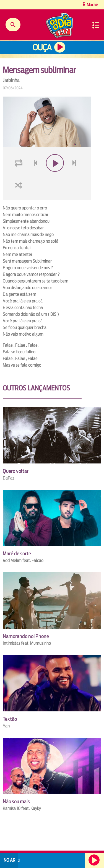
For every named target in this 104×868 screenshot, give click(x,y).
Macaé (92, 5)
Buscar (13, 25)
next (75, 176)
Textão (10, 719)
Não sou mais (16, 801)
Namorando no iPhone (26, 636)
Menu (96, 25)
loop (19, 176)
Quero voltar (16, 471)
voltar (34, 176)
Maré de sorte (17, 554)
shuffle (19, 198)
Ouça (42, 47)
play (54, 176)
